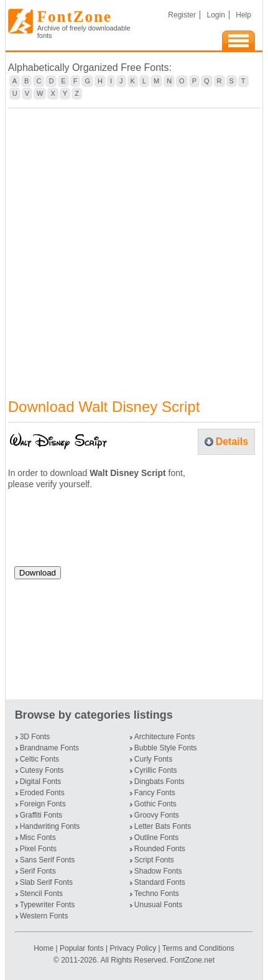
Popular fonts (82, 948)
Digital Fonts (41, 782)
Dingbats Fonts (159, 782)
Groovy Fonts (157, 815)
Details (232, 441)
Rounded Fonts (160, 849)
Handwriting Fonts (50, 826)
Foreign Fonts (43, 804)
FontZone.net (192, 960)
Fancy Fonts (155, 793)
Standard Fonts (160, 882)
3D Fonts (35, 737)
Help (243, 15)
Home (44, 948)
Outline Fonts (156, 838)
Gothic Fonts (155, 804)
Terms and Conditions (198, 948)
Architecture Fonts (164, 737)
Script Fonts (154, 860)
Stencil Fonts (41, 894)
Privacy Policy (133, 948)
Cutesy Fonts (42, 770)
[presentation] (109, 533)
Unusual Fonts (158, 905)
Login (215, 15)
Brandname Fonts (49, 748)
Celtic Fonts (39, 759)
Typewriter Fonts (48, 905)
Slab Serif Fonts (46, 882)
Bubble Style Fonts (166, 748)
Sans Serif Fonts (48, 860)
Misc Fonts (38, 838)
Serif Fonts (38, 871)
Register (182, 15)
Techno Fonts (157, 894)
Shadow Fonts (158, 871)
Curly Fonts (153, 759)
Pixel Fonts (38, 849)
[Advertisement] (134, 245)
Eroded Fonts (42, 793)
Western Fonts (44, 916)
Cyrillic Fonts (156, 770)
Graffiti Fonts (41, 815)
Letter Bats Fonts (163, 826)
